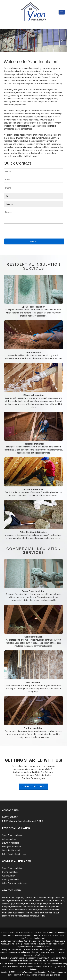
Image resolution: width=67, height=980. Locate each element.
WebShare (39, 955)
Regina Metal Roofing (47, 966)
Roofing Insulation (33, 717)
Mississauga (8, 904)
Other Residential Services (33, 520)
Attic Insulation (33, 340)
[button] (5, 40)
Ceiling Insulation (33, 626)
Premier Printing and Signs (34, 944)
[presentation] (26, 232)
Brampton (60, 901)
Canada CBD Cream (8, 964)
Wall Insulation (33, 672)
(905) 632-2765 (11, 817)
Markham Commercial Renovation (32, 964)
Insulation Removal (33, 477)
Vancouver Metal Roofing (11, 944)
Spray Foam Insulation (33, 296)
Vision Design (46, 975)
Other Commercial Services (15, 883)
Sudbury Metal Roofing (57, 964)
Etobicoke (19, 904)
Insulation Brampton (9, 933)
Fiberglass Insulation (33, 433)
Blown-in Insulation (33, 386)
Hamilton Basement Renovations (51, 941)
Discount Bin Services (41, 947)
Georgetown (41, 904)
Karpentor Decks (24, 947)
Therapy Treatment (11, 966)
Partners (56, 975)
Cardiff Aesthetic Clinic (56, 944)
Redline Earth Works (28, 966)
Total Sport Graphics (28, 941)
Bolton (59, 904)
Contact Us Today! (34, 786)
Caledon (51, 904)
